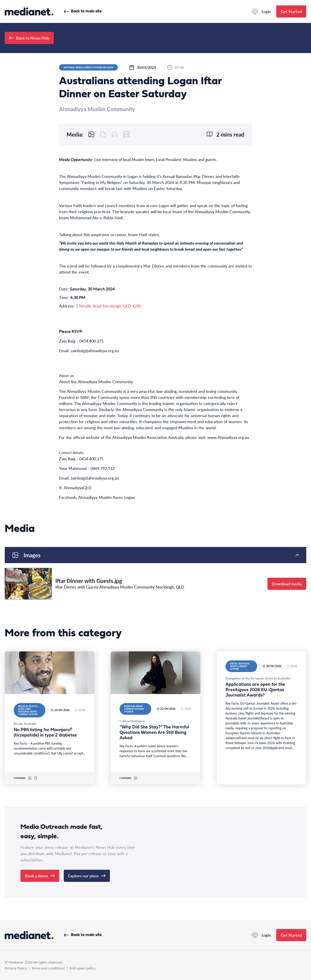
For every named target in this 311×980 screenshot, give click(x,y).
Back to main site (83, 11)
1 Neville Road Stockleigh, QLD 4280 (108, 306)
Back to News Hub (29, 38)
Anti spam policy (82, 968)
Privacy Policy (16, 968)
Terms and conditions (48, 968)
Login (261, 11)
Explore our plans (87, 876)
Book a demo (40, 876)
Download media (287, 584)
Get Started (291, 11)
